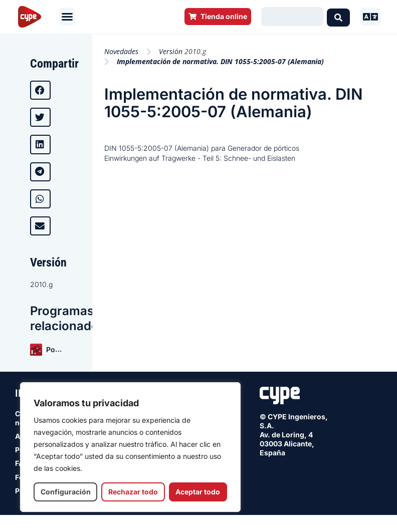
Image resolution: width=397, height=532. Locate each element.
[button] (67, 17)
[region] (130, 447)
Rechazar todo (133, 492)
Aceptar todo (198, 492)
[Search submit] (338, 17)
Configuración (66, 492)
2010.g (41, 284)
